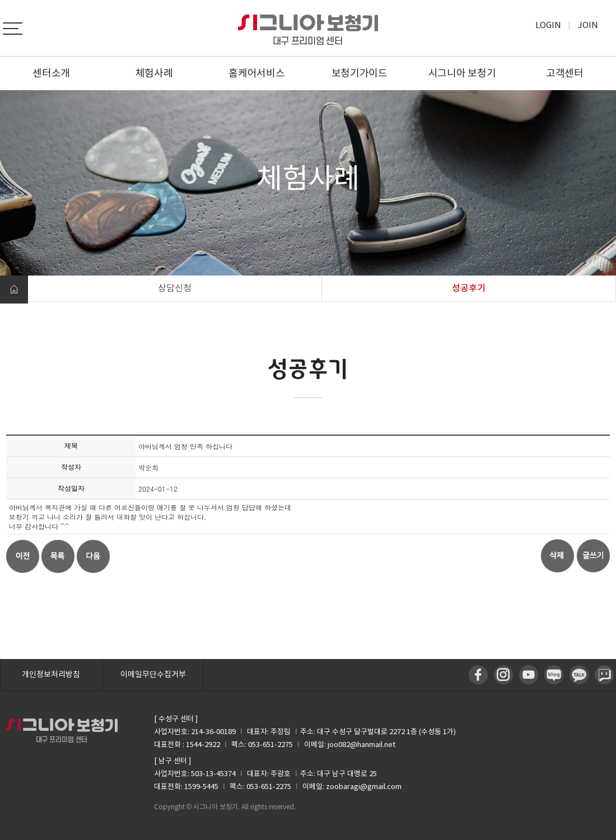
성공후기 (469, 288)
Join (588, 25)
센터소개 (51, 73)
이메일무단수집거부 (153, 674)
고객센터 (565, 73)
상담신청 (175, 288)
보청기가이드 (360, 73)
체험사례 (154, 73)
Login (548, 25)
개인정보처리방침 (51, 674)
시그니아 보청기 (462, 73)
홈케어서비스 (256, 73)
